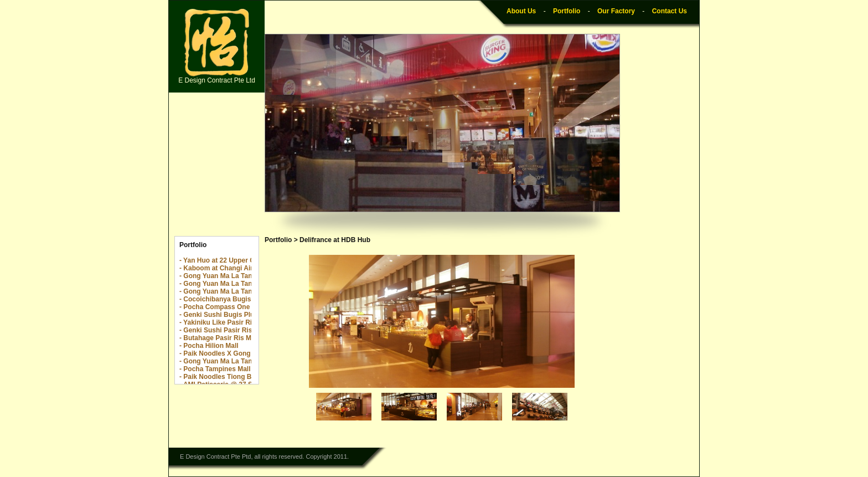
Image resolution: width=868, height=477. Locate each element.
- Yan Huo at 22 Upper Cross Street (234, 260)
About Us (521, 11)
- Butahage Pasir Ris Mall (219, 338)
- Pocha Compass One (215, 307)
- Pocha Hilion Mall (209, 346)
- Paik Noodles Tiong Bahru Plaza (232, 377)
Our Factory (616, 11)
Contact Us (670, 11)
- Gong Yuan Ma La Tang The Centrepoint (244, 276)
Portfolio (567, 11)
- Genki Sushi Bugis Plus (219, 315)
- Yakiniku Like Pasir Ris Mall (225, 322)
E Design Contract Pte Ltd (217, 47)
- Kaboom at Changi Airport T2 (228, 268)
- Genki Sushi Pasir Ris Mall (223, 330)
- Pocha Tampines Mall (215, 369)
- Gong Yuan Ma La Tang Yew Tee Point (241, 291)
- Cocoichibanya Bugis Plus (223, 299)
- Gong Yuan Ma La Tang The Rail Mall (239, 284)
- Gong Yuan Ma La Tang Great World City (245, 361)
